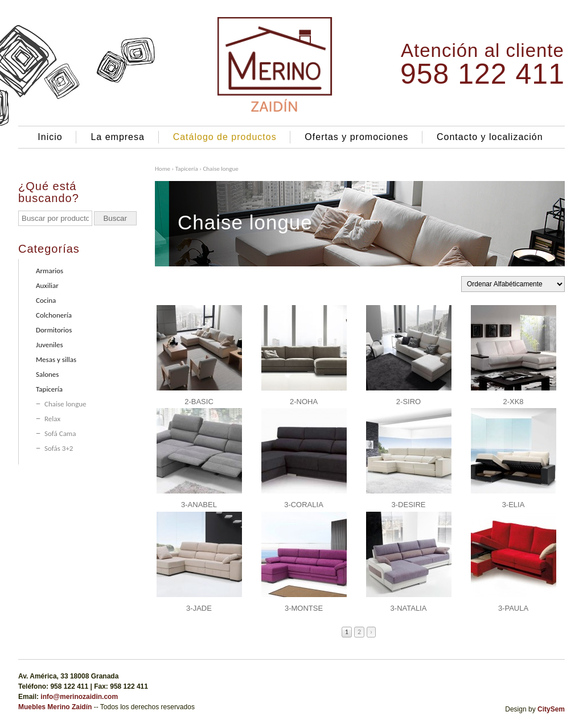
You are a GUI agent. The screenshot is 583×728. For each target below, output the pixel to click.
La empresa (118, 137)
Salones (47, 374)
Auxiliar (47, 285)
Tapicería (187, 168)
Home (163, 168)
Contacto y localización (490, 137)
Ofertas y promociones (356, 137)
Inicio (50, 137)
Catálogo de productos (225, 137)
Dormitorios (54, 330)
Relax (52, 419)
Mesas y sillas (56, 359)
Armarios (50, 271)
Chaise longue (65, 404)
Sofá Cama (60, 433)
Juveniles (50, 345)
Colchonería (54, 315)
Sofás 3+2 (59, 448)
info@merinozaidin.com (79, 697)
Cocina (46, 300)
